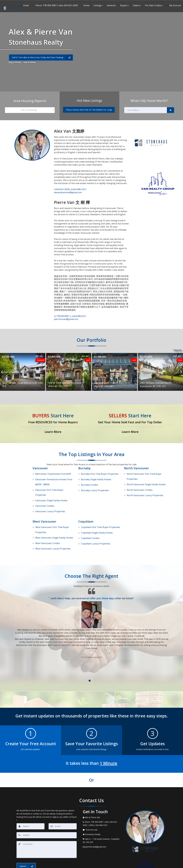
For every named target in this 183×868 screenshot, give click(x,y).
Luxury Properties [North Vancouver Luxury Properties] (145, 487)
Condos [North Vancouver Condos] (140, 483)
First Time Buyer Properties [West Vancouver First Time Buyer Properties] (52, 512)
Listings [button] (98, 5)
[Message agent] (102, 804)
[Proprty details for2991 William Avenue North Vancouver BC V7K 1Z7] (160, 372)
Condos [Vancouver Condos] (45, 493)
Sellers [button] (137, 5)
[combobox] (30, 110)
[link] (170, 110)
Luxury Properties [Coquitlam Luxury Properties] (96, 521)
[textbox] (30, 110)
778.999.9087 (63, 316)
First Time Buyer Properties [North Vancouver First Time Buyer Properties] (144, 474)
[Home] (10, 5)
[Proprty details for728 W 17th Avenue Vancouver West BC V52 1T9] (69, 372)
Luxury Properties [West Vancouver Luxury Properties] (53, 524)
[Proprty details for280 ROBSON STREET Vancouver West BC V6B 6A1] (114, 372)
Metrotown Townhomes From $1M (53, 473)
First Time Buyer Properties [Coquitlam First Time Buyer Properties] (100, 510)
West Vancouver (44, 506)
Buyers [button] (125, 5)
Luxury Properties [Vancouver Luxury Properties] (50, 497)
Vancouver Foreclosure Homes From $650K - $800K (54, 478)
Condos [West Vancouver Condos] (48, 520)
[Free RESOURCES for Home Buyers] (53, 424)
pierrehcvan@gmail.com (66, 319)
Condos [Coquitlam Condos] (90, 517)
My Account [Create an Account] (174, 5)
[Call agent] (54, 5)
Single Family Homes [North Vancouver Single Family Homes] (146, 480)
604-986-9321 (78, 189)
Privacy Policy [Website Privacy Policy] (146, 857)
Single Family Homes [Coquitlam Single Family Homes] (97, 514)
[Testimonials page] (92, 598)
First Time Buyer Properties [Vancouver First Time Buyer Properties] (49, 485)
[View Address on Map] (102, 815)
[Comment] (47, 824)
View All (177, 350)
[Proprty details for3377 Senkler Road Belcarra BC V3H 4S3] (23, 372)
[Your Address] (146, 110)
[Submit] (26, 840)
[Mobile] (47, 810)
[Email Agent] (25, 5)
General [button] (112, 5)
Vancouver (40, 468)
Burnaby (84, 468)
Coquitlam (86, 506)
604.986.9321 (80, 316)
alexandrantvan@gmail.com (68, 192)
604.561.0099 (63, 189)
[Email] (63, 801)
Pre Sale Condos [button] (154, 5)
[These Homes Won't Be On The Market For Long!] (89, 110)
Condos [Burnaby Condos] (90, 480)
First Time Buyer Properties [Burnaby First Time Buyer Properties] (100, 473)
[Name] (31, 801)
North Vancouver (136, 468)
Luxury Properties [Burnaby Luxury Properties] (95, 483)
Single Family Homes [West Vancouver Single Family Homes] (54, 517)
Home (86, 5)
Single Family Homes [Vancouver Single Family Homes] (51, 490)
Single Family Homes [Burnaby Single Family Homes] (96, 476)
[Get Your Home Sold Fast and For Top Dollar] (130, 424)
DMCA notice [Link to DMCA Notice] (92, 865)
